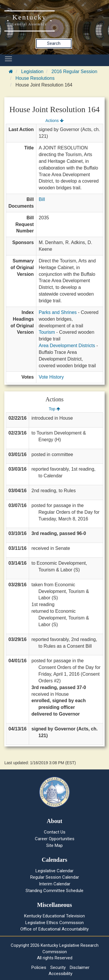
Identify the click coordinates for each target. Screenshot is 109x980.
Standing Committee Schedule (54, 891)
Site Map (54, 845)
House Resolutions (35, 78)
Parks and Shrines (58, 312)
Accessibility (60, 974)
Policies (39, 967)
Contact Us (55, 832)
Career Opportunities (55, 839)
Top (54, 409)
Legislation (32, 71)
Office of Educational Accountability (54, 929)
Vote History (51, 377)
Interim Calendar (55, 884)
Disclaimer (80, 967)
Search (54, 43)
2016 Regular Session (74, 71)
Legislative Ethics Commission (54, 923)
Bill (42, 199)
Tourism (47, 332)
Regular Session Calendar (55, 877)
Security (58, 967)
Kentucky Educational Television (54, 916)
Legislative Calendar (54, 871)
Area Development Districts (67, 346)
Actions (54, 121)
